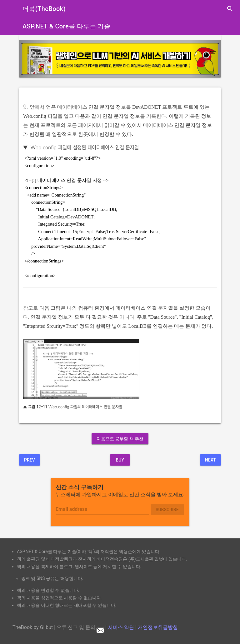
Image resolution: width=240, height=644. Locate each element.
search (230, 9)
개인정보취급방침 (158, 627)
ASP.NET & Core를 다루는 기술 (66, 26)
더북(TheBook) (44, 9)
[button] (34, 59)
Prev (30, 460)
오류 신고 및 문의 (80, 627)
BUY (120, 460)
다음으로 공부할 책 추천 (120, 439)
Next (210, 460)
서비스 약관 (121, 627)
